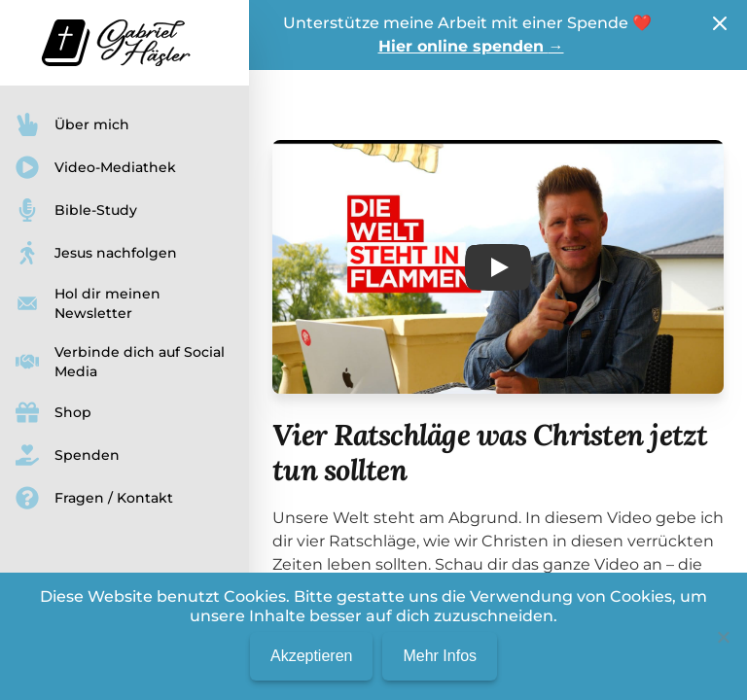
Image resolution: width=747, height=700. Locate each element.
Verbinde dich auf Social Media (120, 362)
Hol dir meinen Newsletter (88, 303)
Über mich (72, 124)
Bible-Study (76, 210)
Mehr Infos (440, 656)
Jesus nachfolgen (96, 253)
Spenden (68, 455)
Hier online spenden (471, 46)
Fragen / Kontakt (94, 498)
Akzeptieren (312, 656)
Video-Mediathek (96, 167)
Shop (53, 412)
